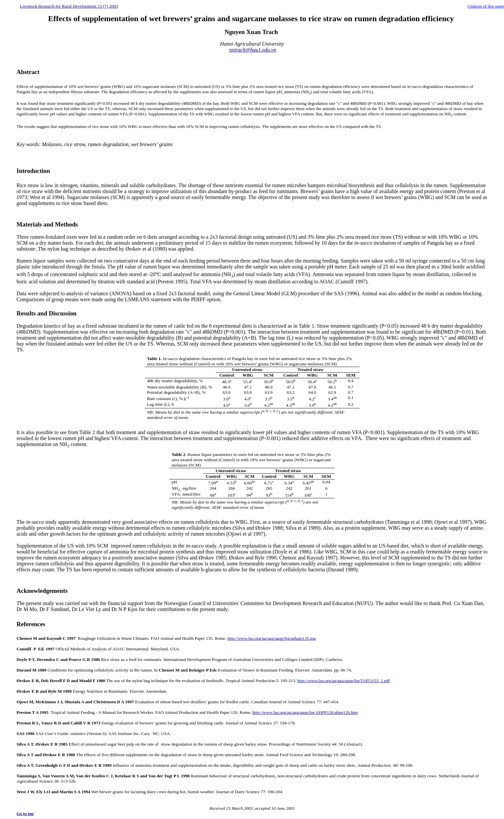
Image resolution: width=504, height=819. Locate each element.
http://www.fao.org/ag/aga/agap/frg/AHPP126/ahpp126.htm (305, 712)
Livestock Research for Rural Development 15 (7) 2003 (69, 6)
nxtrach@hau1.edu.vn (253, 50)
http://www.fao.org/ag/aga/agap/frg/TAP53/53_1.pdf (344, 681)
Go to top (25, 814)
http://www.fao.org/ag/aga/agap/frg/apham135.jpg (271, 638)
